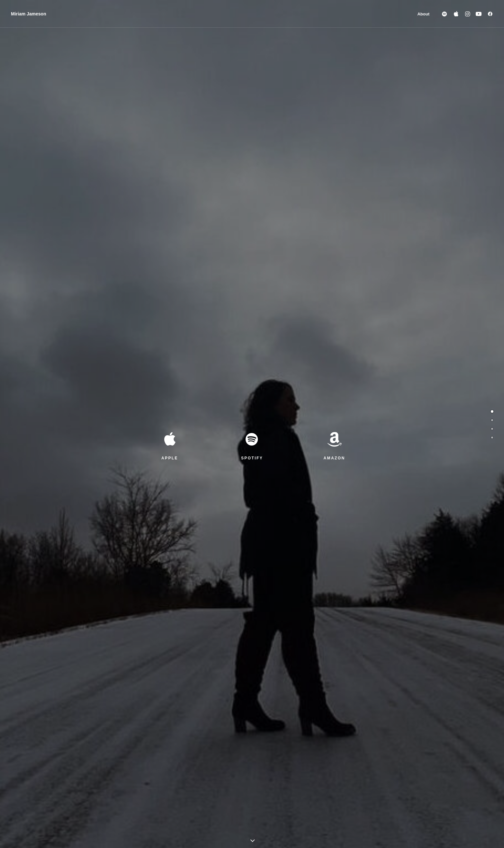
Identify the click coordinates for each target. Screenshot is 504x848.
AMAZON (334, 150)
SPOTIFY (252, 150)
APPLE (170, 150)
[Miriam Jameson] (29, 14)
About (423, 14)
